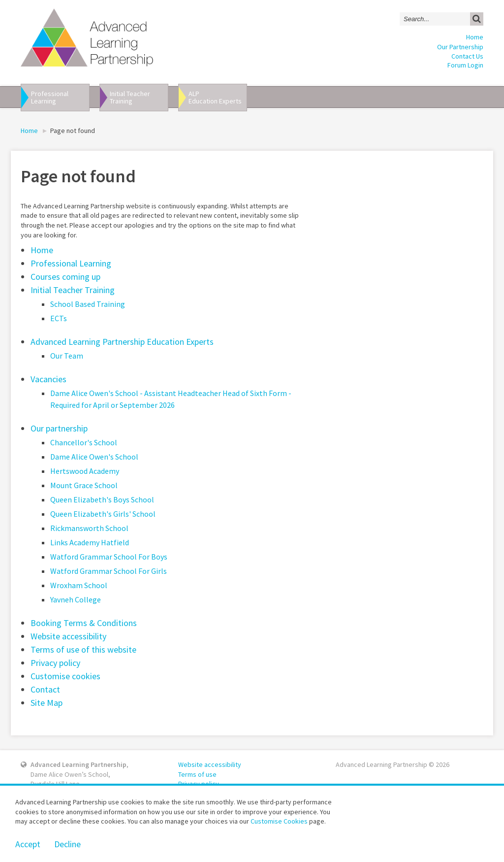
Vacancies (48, 379)
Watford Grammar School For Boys (109, 557)
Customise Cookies (279, 821)
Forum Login (465, 65)
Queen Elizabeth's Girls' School (103, 514)
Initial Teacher (139, 97)
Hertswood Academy (85, 471)
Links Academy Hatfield (90, 542)
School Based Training (88, 304)
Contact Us (467, 56)
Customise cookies (65, 676)
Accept (28, 844)
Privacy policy (55, 663)
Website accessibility (68, 636)
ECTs (59, 318)
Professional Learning (71, 263)
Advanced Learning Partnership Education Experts (122, 342)
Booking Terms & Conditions (84, 623)
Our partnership (59, 428)
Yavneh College (76, 599)
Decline (67, 844)
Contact (45, 689)
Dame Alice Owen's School (94, 457)
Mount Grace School (84, 485)
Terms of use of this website (83, 649)
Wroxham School (79, 585)
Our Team (67, 356)
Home (475, 37)
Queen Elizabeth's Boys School (102, 499)
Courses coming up (65, 277)
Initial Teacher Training (73, 290)
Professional (60, 97)
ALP (218, 97)
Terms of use (197, 774)
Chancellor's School (84, 442)
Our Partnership (460, 47)
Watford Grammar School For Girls (109, 571)
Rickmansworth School (89, 528)
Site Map (47, 703)
